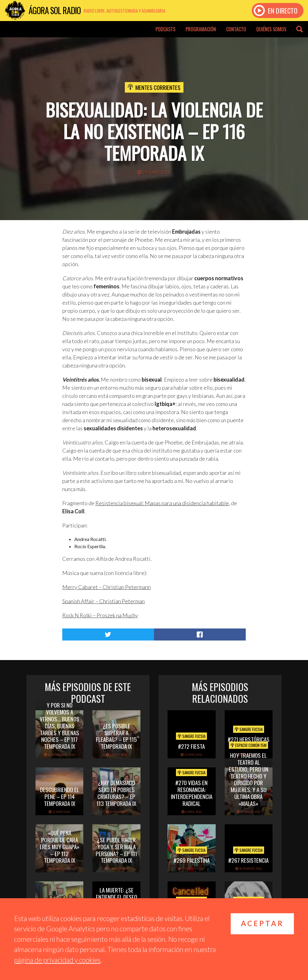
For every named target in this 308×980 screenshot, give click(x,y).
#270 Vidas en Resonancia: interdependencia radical (192, 793)
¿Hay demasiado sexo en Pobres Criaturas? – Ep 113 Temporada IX (116, 793)
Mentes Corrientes (158, 87)
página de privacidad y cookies (57, 960)
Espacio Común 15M (248, 745)
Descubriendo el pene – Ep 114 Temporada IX (60, 796)
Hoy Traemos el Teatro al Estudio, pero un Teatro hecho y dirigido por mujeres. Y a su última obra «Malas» (249, 779)
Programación (201, 29)
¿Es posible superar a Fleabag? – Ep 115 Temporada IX (116, 736)
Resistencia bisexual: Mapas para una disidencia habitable (162, 503)
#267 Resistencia (248, 860)
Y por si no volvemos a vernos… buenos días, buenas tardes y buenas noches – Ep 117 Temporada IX (60, 725)
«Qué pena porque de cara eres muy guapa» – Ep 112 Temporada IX (60, 846)
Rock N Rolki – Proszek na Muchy (100, 615)
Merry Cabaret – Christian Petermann (106, 587)
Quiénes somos (271, 29)
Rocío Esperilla (90, 546)
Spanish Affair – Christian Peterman (103, 601)
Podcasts (165, 29)
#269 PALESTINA (192, 860)
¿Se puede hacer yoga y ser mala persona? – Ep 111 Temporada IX (116, 850)
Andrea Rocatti (90, 539)
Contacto (236, 29)
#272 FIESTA (191, 746)
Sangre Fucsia (191, 736)
